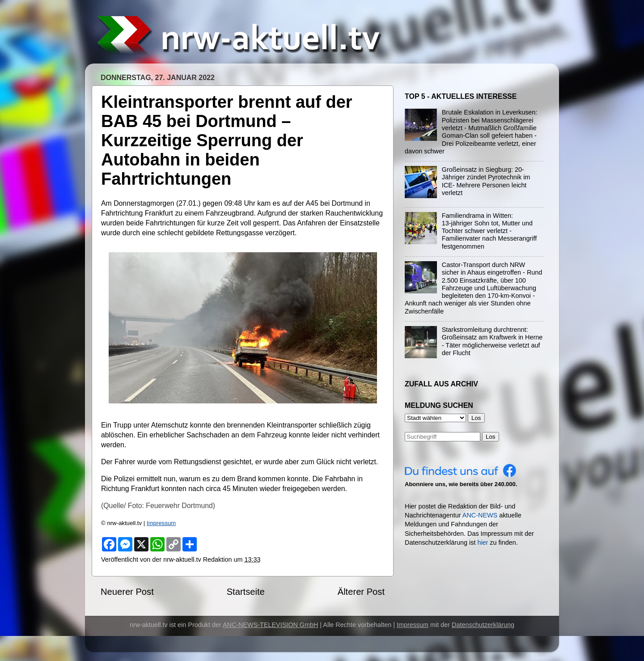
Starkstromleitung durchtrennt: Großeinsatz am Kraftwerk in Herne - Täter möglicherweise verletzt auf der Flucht (492, 341)
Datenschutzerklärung (483, 625)
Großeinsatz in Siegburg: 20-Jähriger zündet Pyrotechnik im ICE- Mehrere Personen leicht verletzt (486, 181)
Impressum (161, 523)
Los (491, 437)
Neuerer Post (127, 592)
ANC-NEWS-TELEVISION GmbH (271, 625)
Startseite (246, 592)
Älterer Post (361, 592)
